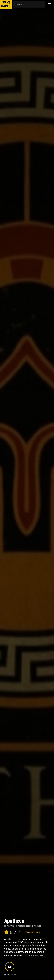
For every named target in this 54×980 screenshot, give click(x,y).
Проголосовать (33, 932)
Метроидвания (25, 926)
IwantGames (6, 4)
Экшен (14, 926)
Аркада (38, 926)
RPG (7, 926)
